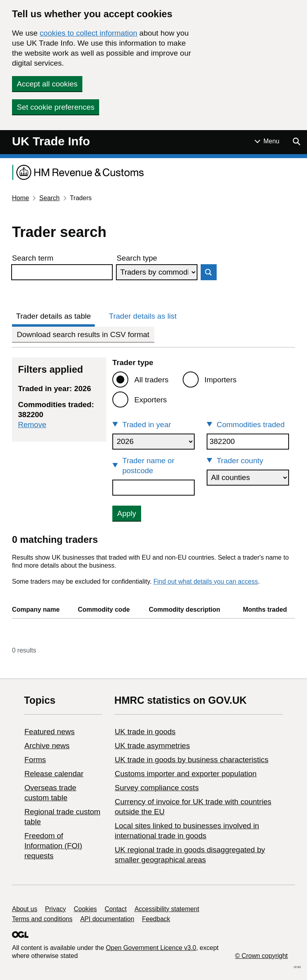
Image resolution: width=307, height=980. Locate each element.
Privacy (56, 909)
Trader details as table (53, 316)
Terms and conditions (42, 919)
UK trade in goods (145, 732)
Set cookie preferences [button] (56, 107)
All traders (152, 380)
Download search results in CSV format (83, 334)
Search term (33, 258)
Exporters (151, 400)
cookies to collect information (88, 33)
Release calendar (54, 774)
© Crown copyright (261, 956)
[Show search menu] (296, 141)
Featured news (50, 732)
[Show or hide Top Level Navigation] (267, 141)
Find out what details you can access (206, 581)
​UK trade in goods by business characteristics (191, 760)
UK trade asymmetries (152, 746)
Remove (32, 425)
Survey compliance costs (157, 788)
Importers (221, 380)
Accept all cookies (47, 84)
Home (21, 198)
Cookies (86, 909)
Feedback (156, 919)
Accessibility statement (167, 909)
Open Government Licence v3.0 (151, 948)
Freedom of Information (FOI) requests (53, 846)
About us (25, 909)
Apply (127, 513)
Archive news (47, 746)
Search (49, 198)
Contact (116, 909)
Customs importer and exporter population (186, 774)
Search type (137, 258)
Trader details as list (143, 316)
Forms (35, 760)
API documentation (107, 919)
